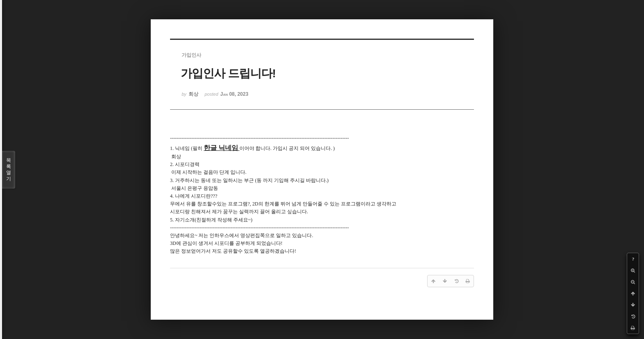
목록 (9, 170)
